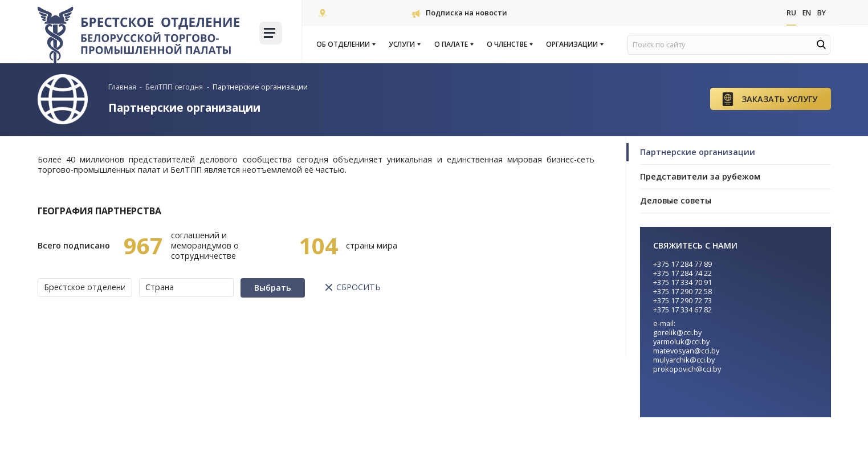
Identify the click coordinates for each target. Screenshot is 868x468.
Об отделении (345, 44)
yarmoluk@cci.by (681, 341)
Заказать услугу (779, 99)
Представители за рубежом (700, 176)
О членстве (509, 44)
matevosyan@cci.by (686, 351)
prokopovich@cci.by (687, 369)
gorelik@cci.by (677, 332)
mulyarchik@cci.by (684, 360)
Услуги (404, 44)
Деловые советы (676, 200)
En (806, 13)
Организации (574, 44)
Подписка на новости (460, 13)
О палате (453, 44)
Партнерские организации (698, 152)
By (821, 13)
